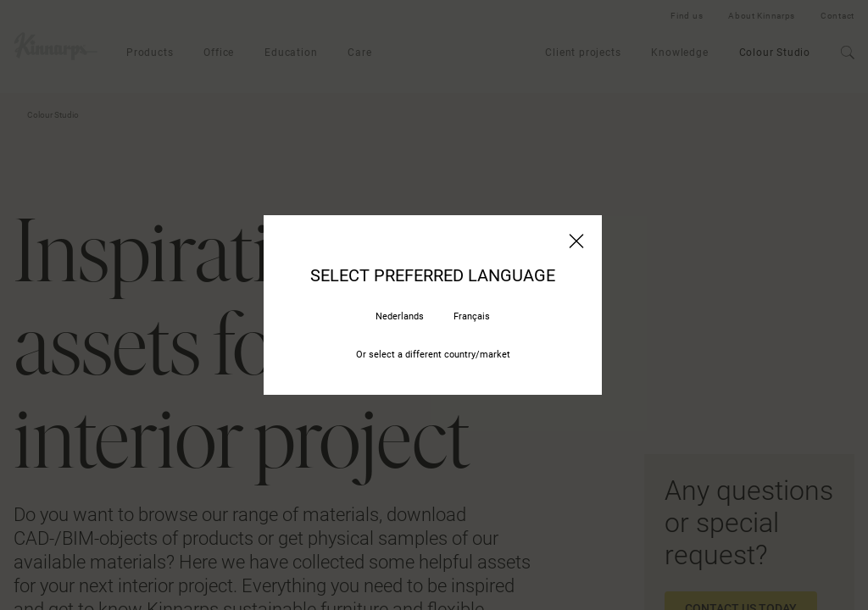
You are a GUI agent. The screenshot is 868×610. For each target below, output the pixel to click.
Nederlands (400, 316)
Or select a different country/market (433, 355)
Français (472, 316)
